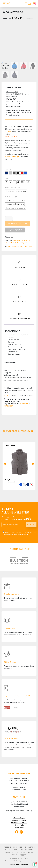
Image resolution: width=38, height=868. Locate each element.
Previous (5, 464)
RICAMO (8, 156)
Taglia (7, 178)
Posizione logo (11, 196)
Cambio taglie (19, 818)
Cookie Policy (19, 827)
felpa (10, 246)
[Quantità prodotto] (9, 219)
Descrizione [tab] (20, 268)
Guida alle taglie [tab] (20, 285)
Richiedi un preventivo (15, 230)
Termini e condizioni (19, 823)
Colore (8, 169)
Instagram (8, 406)
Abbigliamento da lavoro (21, 240)
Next (33, 464)
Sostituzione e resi (19, 820)
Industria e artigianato (21, 243)
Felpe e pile (9, 243)
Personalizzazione (13, 187)
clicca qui (16, 156)
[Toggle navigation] (25, 3)
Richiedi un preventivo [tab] (20, 319)
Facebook (24, 404)
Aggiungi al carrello (17, 223)
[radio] (6, 173)
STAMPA (8, 131)
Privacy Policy (19, 825)
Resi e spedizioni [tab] (20, 302)
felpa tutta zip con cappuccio (23, 246)
